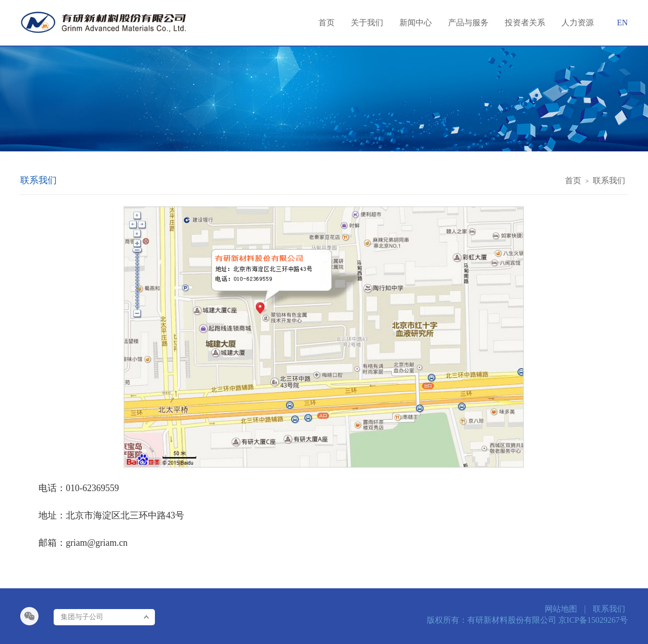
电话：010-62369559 (79, 488)
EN (622, 23)
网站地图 (561, 609)
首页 (573, 180)
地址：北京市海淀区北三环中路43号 (111, 515)
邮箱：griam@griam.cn (83, 543)
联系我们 (609, 180)
